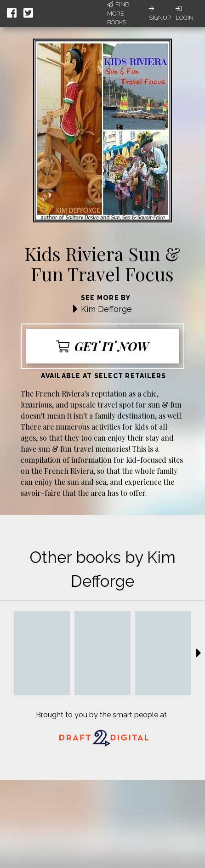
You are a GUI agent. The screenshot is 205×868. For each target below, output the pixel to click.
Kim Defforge (106, 309)
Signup (160, 13)
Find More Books (118, 13)
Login (185, 13)
